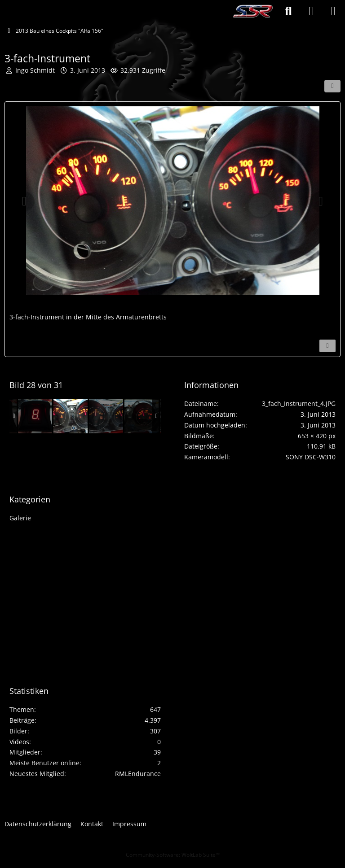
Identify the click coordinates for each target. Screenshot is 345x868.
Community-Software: (173, 855)
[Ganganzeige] (35, 416)
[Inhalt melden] (327, 346)
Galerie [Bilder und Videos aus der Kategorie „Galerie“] (20, 518)
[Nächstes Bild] (321, 201)
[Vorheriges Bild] (24, 201)
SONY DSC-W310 (311, 457)
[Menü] (333, 11)
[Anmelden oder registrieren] (311, 11)
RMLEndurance (138, 774)
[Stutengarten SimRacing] (253, 11)
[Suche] (288, 11)
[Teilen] (332, 86)
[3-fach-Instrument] (71, 416)
